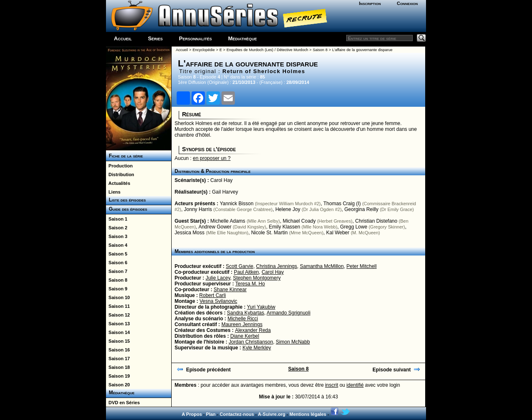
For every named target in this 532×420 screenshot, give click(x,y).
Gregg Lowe (353, 227)
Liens (113, 192)
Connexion (408, 3)
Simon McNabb (293, 342)
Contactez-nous (237, 414)
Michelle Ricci (243, 319)
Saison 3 (117, 236)
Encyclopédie (204, 50)
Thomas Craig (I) (342, 204)
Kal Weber (338, 233)
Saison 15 (118, 341)
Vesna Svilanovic (218, 301)
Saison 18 (118, 367)
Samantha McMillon (321, 266)
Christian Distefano (376, 221)
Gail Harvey (225, 192)
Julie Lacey (218, 278)
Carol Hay (221, 180)
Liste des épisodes (126, 200)
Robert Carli (212, 295)
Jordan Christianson (251, 342)
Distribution (120, 174)
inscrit (331, 385)
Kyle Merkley (257, 348)
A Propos (192, 414)
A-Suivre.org (271, 414)
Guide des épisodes (127, 209)
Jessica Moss (190, 233)
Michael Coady (299, 221)
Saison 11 (118, 306)
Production (119, 166)
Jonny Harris (198, 209)
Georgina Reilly (361, 209)
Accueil (123, 38)
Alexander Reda (253, 330)
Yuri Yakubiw (261, 307)
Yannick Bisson (237, 204)
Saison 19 (118, 376)
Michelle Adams (228, 221)
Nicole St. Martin (269, 233)
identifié (355, 385)
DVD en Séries (123, 403)
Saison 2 (117, 228)
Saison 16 (118, 350)
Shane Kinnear (230, 290)
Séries (155, 38)
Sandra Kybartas (245, 313)
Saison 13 (118, 324)
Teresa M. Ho (250, 284)
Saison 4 (117, 245)
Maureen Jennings (242, 324)
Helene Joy (288, 209)
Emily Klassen (284, 227)
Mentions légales (308, 414)
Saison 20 (118, 385)
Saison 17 (118, 359)
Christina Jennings (277, 266)
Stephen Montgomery (257, 278)
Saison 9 (117, 289)
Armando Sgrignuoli (288, 313)
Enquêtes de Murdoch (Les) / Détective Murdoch (267, 50)
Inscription (370, 3)
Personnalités (196, 38)
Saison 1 (117, 219)
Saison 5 (117, 254)
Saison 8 (117, 280)
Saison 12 (118, 315)
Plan (211, 414)
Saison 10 (118, 297)
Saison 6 (117, 263)
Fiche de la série (124, 156)
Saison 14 (118, 332)
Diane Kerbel (245, 336)
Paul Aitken (246, 272)
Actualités (118, 183)
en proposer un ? (212, 158)
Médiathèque (243, 38)
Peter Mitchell (362, 266)
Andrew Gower (215, 227)
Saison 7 (117, 271)
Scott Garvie (239, 266)
